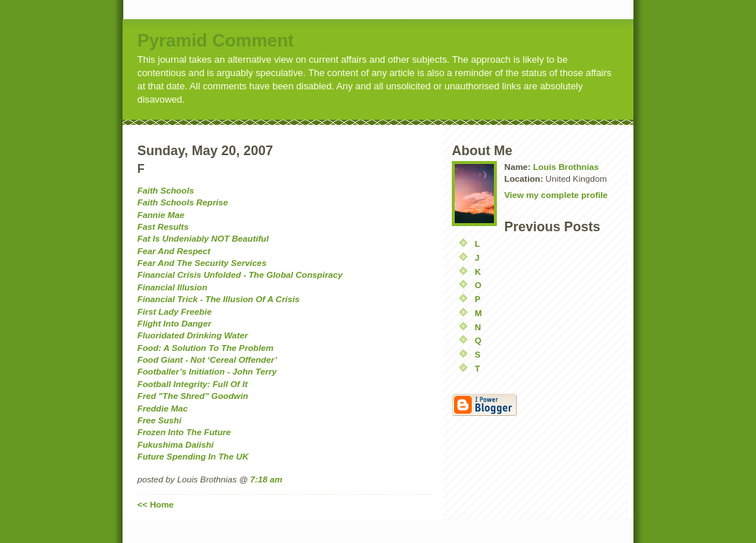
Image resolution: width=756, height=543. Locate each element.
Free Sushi (159, 420)
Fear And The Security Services (202, 263)
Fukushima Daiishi (175, 444)
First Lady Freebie (175, 311)
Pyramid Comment (216, 40)
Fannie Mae (161, 215)
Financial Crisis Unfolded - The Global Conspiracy (240, 274)
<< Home (155, 504)
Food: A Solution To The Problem (205, 348)
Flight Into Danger (174, 323)
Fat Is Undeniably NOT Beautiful (203, 238)
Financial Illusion (172, 287)
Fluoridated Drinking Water (193, 335)
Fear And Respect (174, 251)
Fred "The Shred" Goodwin (193, 396)
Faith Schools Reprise (183, 202)
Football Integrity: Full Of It (192, 384)
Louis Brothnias (566, 167)
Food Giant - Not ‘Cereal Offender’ (207, 359)
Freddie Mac (162, 408)
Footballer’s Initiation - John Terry (207, 371)
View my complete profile (556, 195)
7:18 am (267, 479)
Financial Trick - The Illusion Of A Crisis (219, 299)
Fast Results (163, 226)
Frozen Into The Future (184, 432)
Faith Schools (166, 190)
